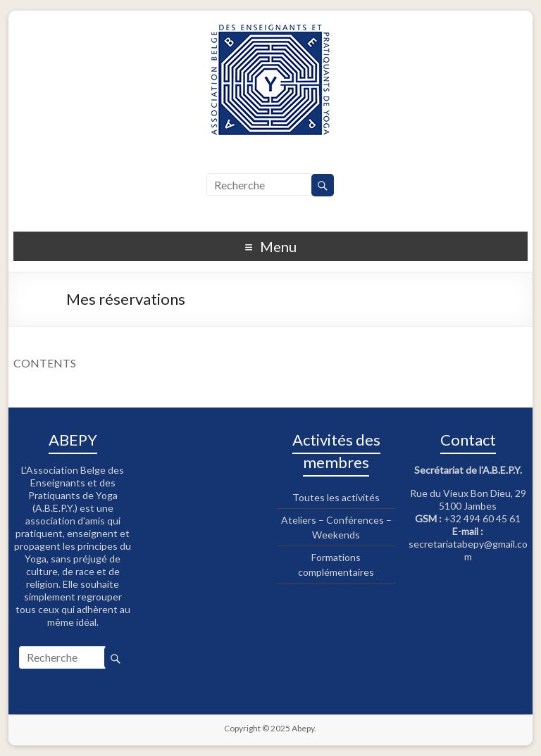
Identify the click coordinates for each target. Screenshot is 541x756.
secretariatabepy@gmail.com (468, 550)
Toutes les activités (336, 497)
